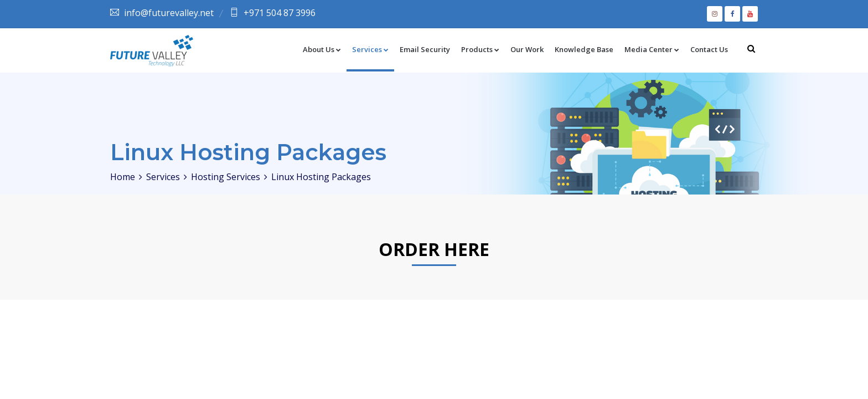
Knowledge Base (584, 49)
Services (370, 49)
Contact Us (709, 49)
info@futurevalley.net (169, 13)
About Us (322, 49)
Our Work (527, 49)
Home (123, 177)
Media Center (652, 49)
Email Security (425, 49)
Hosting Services (226, 177)
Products (480, 49)
